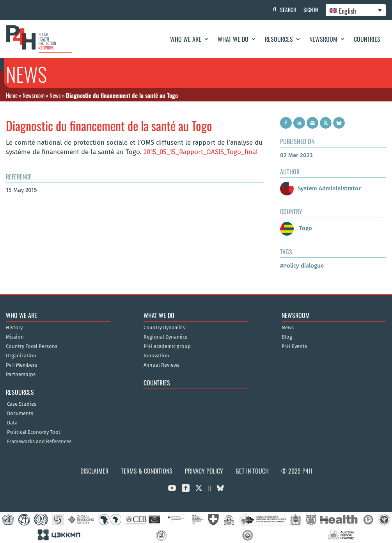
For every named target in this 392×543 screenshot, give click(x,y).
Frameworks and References (39, 442)
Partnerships (21, 374)
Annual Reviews (161, 365)
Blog (287, 337)
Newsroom (323, 39)
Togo (296, 228)
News (55, 95)
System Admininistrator (320, 188)
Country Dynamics (164, 328)
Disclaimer (94, 471)
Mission (15, 337)
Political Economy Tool (34, 432)
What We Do (233, 39)
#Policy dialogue (302, 266)
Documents (20, 413)
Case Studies (22, 404)
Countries (367, 39)
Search (287, 10)
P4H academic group (167, 346)
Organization (21, 356)
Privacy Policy (204, 471)
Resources (279, 39)
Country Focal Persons (32, 346)
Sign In (310, 10)
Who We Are (186, 39)
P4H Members (21, 365)
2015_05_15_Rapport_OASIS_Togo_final (201, 152)
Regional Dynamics (165, 337)
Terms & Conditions (147, 471)
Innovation (156, 356)
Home (12, 95)
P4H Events (294, 346)
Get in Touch (252, 471)
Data (12, 423)
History (14, 328)
